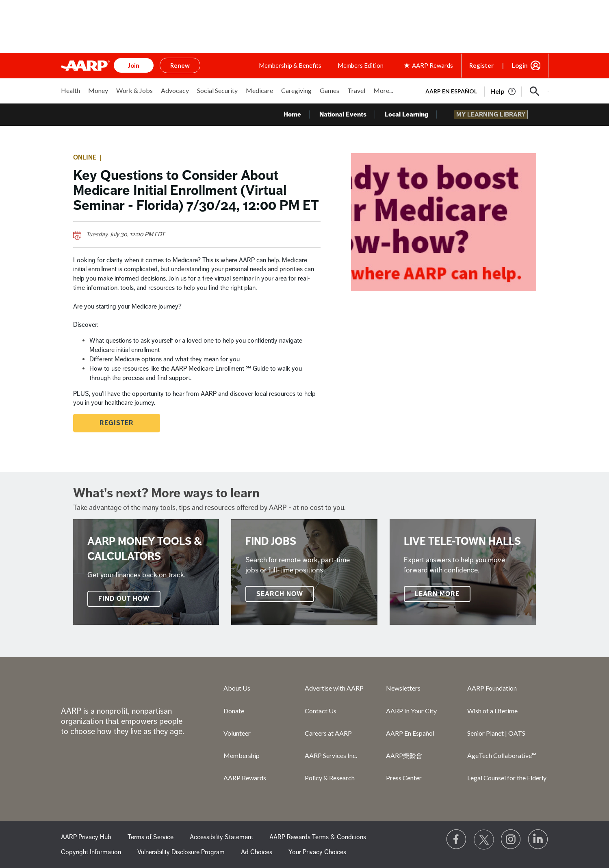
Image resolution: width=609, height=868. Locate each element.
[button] (535, 91)
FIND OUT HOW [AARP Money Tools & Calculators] (124, 599)
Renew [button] (180, 65)
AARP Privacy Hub (86, 837)
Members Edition (361, 65)
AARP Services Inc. (331, 755)
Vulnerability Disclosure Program (181, 852)
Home (301, 114)
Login (520, 65)
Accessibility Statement (221, 837)
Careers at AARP (328, 733)
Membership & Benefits (290, 65)
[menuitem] (70, 95)
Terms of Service (151, 837)
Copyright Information (91, 852)
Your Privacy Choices (317, 852)
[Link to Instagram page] (511, 840)
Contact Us (321, 711)
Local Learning (415, 114)
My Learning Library (494, 115)
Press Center (404, 778)
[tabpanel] (483, 91)
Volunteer (237, 733)
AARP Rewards (245, 778)
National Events (351, 114)
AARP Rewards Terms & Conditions (318, 837)
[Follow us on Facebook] (457, 840)
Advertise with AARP (334, 688)
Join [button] (134, 65)
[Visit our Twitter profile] (484, 840)
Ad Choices (257, 852)
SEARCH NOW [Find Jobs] (280, 594)
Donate (234, 711)
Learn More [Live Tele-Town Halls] (437, 594)
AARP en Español (451, 91)
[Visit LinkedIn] (538, 840)
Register (481, 65)
